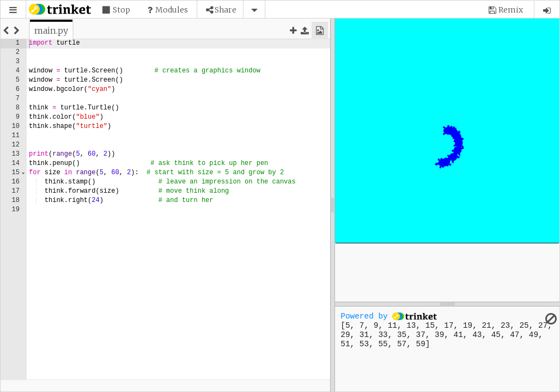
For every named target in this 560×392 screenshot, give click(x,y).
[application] (447, 131)
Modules (172, 10)
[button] (13, 10)
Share (226, 10)
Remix (511, 10)
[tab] (51, 30)
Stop (121, 10)
